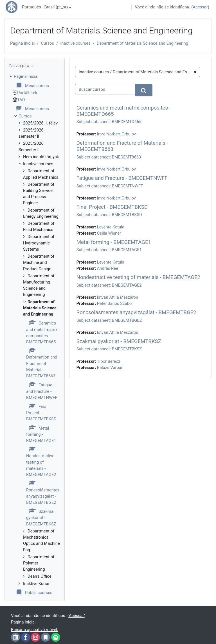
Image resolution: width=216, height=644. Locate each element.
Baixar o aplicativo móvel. (35, 630)
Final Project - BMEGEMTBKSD (112, 207)
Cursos (48, 43)
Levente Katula (111, 227)
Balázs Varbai (110, 368)
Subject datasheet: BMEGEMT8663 (109, 157)
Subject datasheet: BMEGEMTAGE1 (109, 250)
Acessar (200, 7)
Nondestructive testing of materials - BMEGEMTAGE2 (139, 277)
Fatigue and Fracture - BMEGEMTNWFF (122, 178)
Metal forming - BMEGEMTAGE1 (114, 242)
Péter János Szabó (114, 303)
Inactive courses (75, 43)
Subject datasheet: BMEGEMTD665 (109, 122)
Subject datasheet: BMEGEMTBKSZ (109, 349)
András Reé (108, 268)
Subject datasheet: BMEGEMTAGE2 (109, 285)
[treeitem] (35, 335)
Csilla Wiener (109, 233)
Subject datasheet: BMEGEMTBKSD (109, 215)
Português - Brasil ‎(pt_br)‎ (45, 7)
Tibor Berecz (109, 361)
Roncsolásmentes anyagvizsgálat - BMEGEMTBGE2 (136, 312)
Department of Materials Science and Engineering (142, 43)
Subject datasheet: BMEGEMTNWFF (110, 186)
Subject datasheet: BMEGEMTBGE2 (109, 320)
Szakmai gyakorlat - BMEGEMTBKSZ (119, 341)
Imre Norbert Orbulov (116, 134)
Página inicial (22, 43)
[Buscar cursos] (105, 89)
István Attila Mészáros (118, 297)
